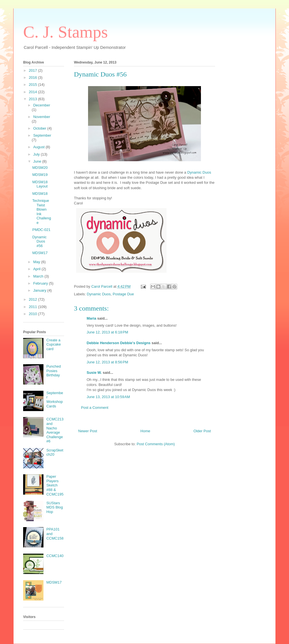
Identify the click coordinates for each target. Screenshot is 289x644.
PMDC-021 (41, 230)
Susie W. (94, 373)
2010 (33, 314)
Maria (91, 318)
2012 (33, 299)
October (40, 128)
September (42, 135)
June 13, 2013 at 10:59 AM (108, 397)
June (38, 161)
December (42, 105)
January (40, 290)
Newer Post (88, 431)
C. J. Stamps (65, 32)
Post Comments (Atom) (156, 444)
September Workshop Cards (55, 400)
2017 (33, 70)
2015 (33, 85)
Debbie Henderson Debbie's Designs (119, 343)
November (42, 117)
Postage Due (123, 294)
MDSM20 (40, 168)
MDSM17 (40, 253)
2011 (33, 307)
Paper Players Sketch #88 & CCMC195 (55, 485)
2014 (33, 92)
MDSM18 (40, 194)
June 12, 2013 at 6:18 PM (107, 332)
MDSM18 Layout (40, 184)
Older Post (202, 431)
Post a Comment (95, 408)
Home (145, 431)
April (38, 269)
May (37, 262)
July (37, 154)
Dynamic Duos (199, 172)
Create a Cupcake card (53, 344)
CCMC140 (55, 556)
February (41, 283)
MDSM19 (40, 175)
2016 (33, 78)
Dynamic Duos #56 (39, 241)
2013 (33, 99)
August (40, 147)
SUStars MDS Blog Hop (55, 507)
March (39, 276)
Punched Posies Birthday (53, 371)
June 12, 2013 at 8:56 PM (107, 362)
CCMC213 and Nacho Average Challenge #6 (55, 430)
